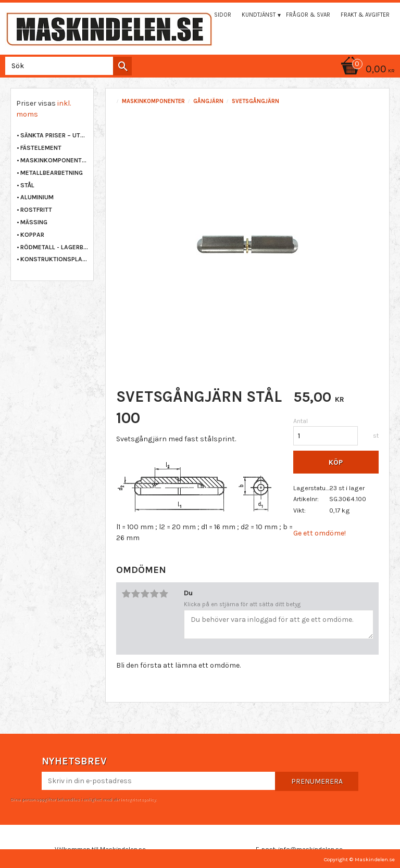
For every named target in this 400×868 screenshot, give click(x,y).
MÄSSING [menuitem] (34, 222)
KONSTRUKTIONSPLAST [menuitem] (54, 259)
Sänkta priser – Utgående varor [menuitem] (54, 135)
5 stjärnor (164, 594)
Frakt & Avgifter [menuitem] (365, 15)
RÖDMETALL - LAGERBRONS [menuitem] (54, 247)
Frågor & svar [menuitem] (308, 15)
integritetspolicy (138, 799)
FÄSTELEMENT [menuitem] (41, 148)
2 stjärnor (135, 594)
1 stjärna (126, 594)
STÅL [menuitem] (27, 185)
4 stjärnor (154, 594)
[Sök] (122, 66)
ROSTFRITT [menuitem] (36, 210)
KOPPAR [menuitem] (32, 235)
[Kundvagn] (200, 70)
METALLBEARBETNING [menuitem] (52, 173)
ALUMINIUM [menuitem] (37, 197)
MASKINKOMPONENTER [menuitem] (54, 160)
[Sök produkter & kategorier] (66, 66)
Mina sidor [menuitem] (215, 15)
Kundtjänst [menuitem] (259, 15)
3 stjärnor (145, 594)
